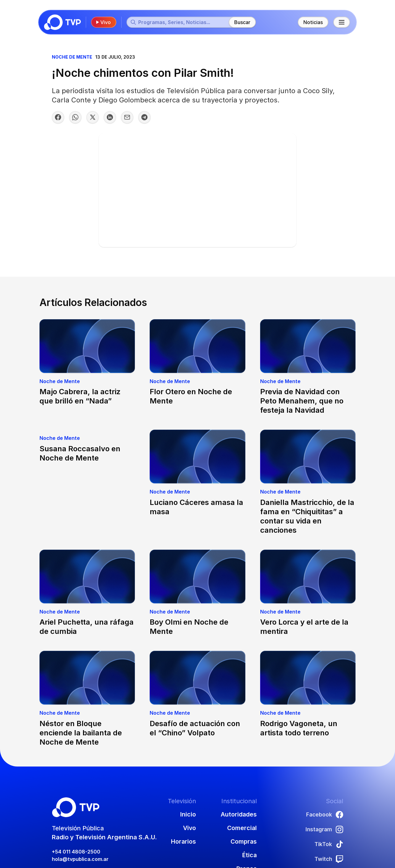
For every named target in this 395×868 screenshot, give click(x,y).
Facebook (323, 814)
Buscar (243, 22)
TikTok (328, 844)
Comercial (241, 828)
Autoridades (238, 814)
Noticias (312, 22)
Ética (249, 855)
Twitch (327, 859)
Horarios (183, 841)
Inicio (187, 814)
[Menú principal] (340, 22)
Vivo (104, 22)
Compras (243, 841)
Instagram (322, 829)
